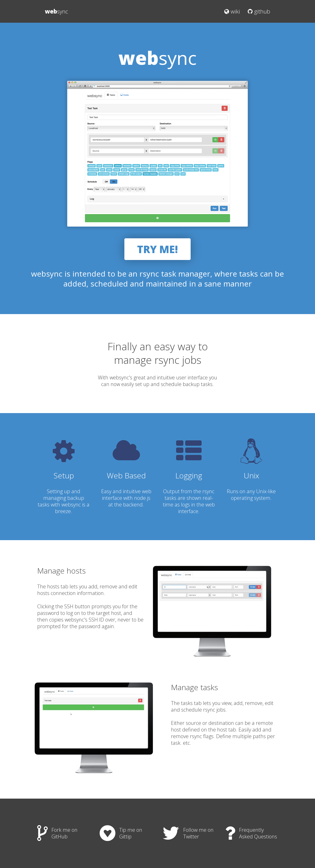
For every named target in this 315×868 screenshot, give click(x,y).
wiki (232, 11)
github (259, 11)
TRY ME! (157, 249)
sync (56, 11)
